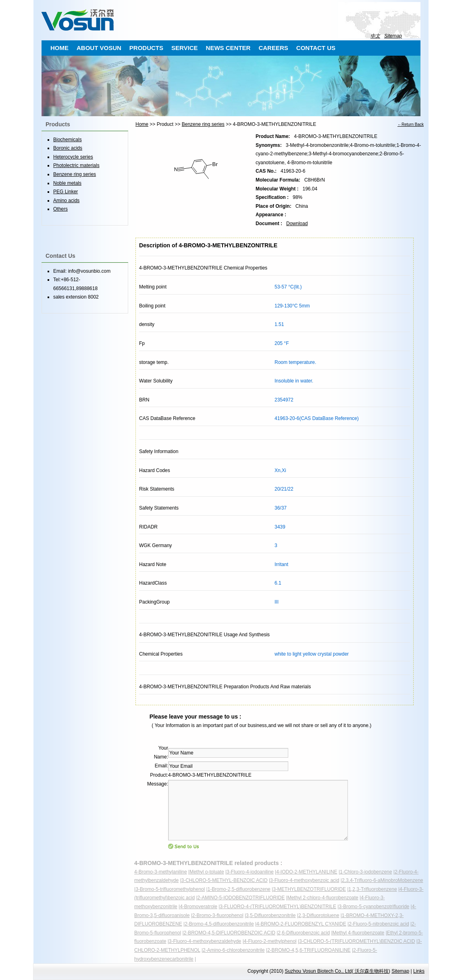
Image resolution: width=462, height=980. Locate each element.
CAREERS (273, 48)
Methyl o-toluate (207, 872)
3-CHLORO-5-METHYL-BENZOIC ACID (225, 880)
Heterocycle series (73, 157)
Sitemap (393, 36)
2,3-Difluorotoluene (319, 915)
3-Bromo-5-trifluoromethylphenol (170, 889)
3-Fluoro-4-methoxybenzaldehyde (205, 941)
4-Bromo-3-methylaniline (161, 872)
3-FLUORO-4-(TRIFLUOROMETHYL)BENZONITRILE (278, 907)
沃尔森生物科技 (371, 971)
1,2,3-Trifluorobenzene (373, 889)
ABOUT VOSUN (99, 48)
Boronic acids (68, 148)
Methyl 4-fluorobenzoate (359, 933)
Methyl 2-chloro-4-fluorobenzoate (323, 898)
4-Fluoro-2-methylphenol (270, 941)
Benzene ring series (203, 124)
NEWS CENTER (228, 48)
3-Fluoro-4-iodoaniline (250, 872)
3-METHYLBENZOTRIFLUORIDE (309, 889)
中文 (375, 36)
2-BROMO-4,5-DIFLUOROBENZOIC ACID (230, 933)
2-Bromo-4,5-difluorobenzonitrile (219, 924)
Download (297, 224)
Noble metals (67, 183)
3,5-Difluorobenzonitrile (271, 915)
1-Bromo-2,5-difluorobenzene (239, 889)
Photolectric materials (76, 165)
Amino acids (66, 201)
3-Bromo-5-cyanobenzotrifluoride (374, 907)
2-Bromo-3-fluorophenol (218, 915)
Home (142, 124)
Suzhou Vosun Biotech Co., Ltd (318, 971)
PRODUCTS (146, 48)
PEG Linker (66, 192)
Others (60, 209)
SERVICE (185, 48)
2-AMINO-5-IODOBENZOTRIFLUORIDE (241, 898)
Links (419, 971)
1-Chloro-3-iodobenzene (366, 872)
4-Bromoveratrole (199, 907)
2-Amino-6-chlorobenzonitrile (234, 950)
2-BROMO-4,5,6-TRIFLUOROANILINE (309, 950)
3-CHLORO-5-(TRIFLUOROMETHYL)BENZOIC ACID (357, 941)
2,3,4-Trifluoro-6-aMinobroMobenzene (383, 880)
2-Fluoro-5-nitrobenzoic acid (379, 924)
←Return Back (411, 124)
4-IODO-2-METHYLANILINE (307, 872)
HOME (59, 48)
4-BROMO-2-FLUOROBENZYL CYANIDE (301, 924)
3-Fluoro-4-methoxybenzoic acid (305, 880)
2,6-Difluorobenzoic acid (304, 933)
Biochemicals (68, 140)
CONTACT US (316, 48)
